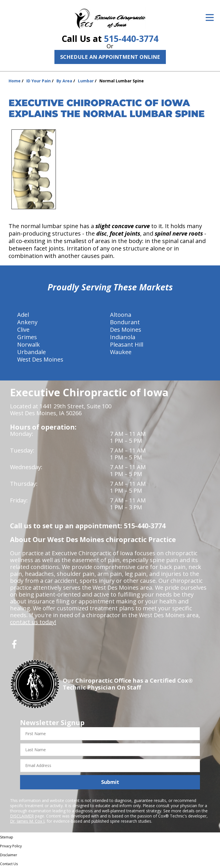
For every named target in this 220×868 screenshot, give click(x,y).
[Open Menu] (210, 18)
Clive (23, 330)
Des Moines (126, 330)
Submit (110, 782)
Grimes (27, 337)
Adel (23, 315)
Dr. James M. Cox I (27, 821)
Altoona (121, 315)
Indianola (123, 337)
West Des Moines (40, 359)
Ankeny (27, 322)
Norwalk (29, 344)
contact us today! (33, 622)
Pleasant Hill (127, 344)
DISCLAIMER (22, 816)
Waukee (121, 352)
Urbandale (32, 352)
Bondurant (125, 322)
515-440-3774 (131, 39)
